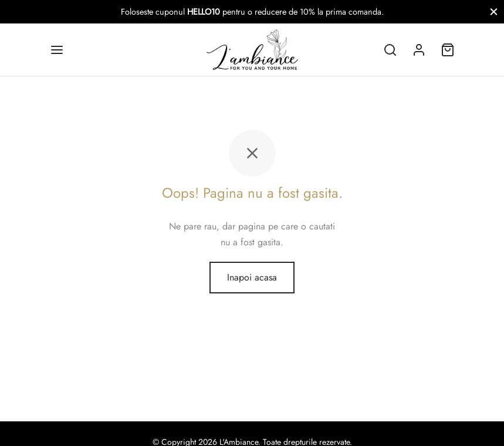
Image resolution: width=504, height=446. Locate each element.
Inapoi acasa (252, 277)
